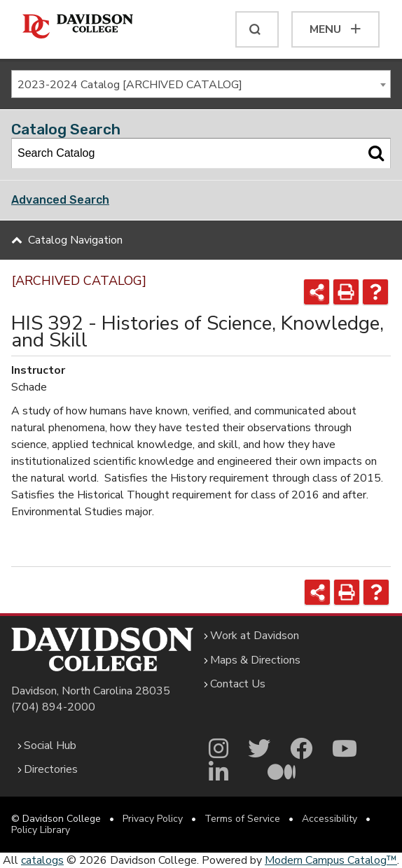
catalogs (42, 860)
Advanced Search (60, 200)
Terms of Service (242, 819)
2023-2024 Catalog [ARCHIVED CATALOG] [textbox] (130, 85)
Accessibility (330, 819)
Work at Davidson (255, 636)
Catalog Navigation (75, 240)
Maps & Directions (255, 660)
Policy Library (41, 830)
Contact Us (238, 684)
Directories (51, 769)
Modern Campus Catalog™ (331, 860)
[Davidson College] (78, 27)
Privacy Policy (153, 819)
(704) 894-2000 (53, 707)
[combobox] (201, 84)
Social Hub (50, 745)
